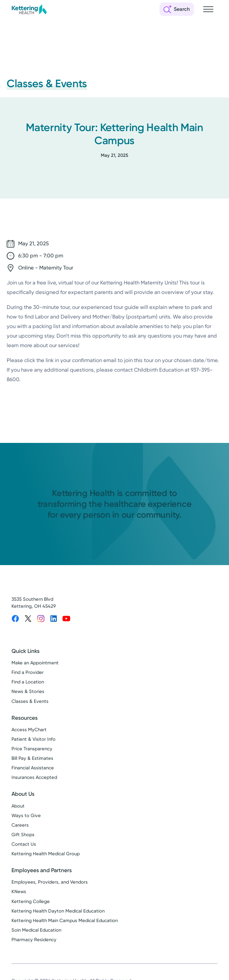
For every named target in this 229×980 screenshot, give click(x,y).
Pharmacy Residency (34, 940)
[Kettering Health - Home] (29, 9)
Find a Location (28, 682)
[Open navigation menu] (208, 9)
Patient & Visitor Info (33, 739)
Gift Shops (23, 835)
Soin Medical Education (36, 930)
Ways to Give (26, 815)
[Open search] (177, 9)
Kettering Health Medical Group (46, 854)
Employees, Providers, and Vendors (50, 882)
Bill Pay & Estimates (32, 758)
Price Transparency (32, 749)
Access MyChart (29, 730)
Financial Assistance (33, 768)
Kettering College (31, 901)
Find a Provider (28, 672)
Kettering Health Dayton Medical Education (58, 911)
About (18, 806)
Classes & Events (30, 701)
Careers (20, 825)
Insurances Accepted (34, 777)
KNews (19, 892)
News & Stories (28, 691)
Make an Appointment (35, 663)
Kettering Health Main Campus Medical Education (65, 920)
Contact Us (24, 844)
